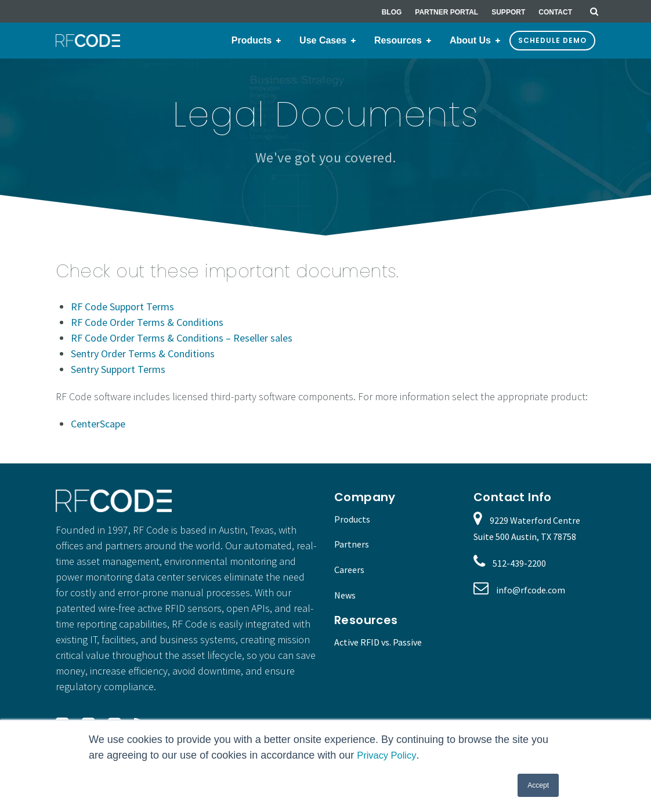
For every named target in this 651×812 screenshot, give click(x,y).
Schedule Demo (552, 40)
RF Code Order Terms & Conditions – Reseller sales (182, 338)
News (345, 595)
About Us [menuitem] (470, 40)
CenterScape (98, 424)
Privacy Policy (389, 755)
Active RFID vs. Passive (378, 642)
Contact (555, 12)
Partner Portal (446, 12)
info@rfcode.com (531, 590)
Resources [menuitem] (398, 40)
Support (508, 12)
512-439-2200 (519, 563)
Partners (352, 544)
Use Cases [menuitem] (323, 40)
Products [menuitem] (252, 40)
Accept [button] (538, 785)
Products (352, 519)
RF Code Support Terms (122, 307)
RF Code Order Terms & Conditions (147, 322)
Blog (392, 12)
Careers (349, 570)
